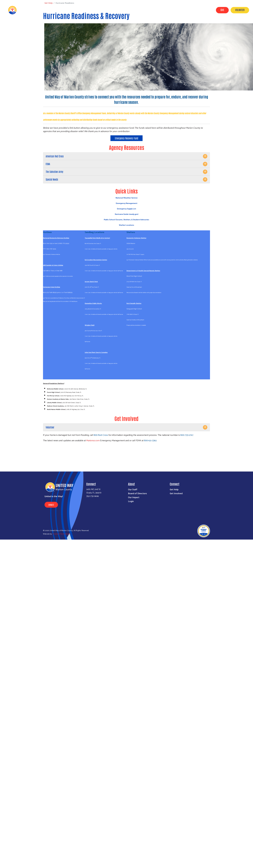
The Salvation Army (54, 172)
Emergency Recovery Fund (126, 138)
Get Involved (152, 10)
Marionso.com (93, 440)
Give (222, 10)
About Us (137, 10)
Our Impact (180, 10)
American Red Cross (55, 156)
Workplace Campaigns (200, 10)
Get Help (166, 10)
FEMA (48, 164)
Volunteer (240, 10)
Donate (51, 505)
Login (131, 501)
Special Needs (52, 179)
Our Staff (133, 489)
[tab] (126, 156)
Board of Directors (137, 493)
